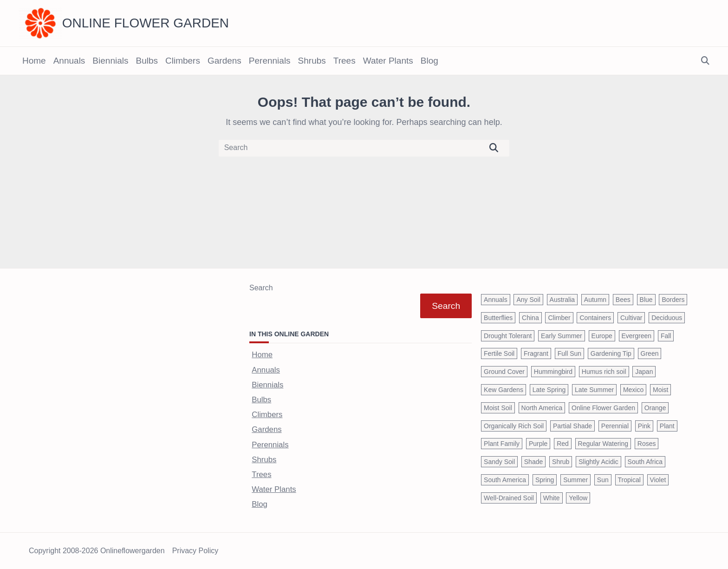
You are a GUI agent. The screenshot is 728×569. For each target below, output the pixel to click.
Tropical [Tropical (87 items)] (629, 480)
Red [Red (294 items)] (563, 444)
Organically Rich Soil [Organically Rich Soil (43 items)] (514, 426)
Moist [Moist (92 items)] (660, 390)
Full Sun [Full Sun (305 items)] (569, 353)
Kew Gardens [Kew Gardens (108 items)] (504, 390)
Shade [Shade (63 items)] (533, 462)
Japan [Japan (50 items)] (644, 372)
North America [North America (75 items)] (542, 408)
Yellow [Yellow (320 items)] (578, 498)
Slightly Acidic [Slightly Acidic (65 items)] (598, 462)
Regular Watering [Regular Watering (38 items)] (603, 444)
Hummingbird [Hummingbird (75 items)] (553, 372)
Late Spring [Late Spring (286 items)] (549, 390)
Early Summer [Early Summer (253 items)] (562, 336)
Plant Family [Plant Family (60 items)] (502, 444)
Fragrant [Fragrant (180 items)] (536, 353)
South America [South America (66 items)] (505, 480)
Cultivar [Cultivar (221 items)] (631, 318)
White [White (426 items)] (552, 498)
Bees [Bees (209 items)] (623, 300)
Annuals (69, 61)
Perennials (270, 61)
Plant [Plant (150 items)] (667, 426)
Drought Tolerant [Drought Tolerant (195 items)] (508, 336)
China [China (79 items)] (530, 318)
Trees (344, 61)
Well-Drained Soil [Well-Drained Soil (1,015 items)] (509, 498)
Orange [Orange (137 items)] (655, 408)
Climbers (183, 61)
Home (34, 61)
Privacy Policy (195, 551)
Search (261, 288)
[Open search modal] (705, 61)
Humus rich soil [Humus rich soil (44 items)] (604, 372)
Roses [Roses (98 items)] (647, 444)
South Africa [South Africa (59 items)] (645, 462)
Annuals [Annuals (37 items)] (496, 300)
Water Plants (388, 61)
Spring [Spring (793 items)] (545, 480)
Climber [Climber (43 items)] (559, 318)
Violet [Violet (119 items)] (658, 480)
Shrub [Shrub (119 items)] (561, 462)
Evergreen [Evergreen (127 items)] (637, 336)
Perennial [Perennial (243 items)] (615, 426)
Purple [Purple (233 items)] (538, 444)
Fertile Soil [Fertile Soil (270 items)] (499, 353)
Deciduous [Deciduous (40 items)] (667, 318)
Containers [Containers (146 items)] (595, 318)
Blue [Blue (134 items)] (646, 300)
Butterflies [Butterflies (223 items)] (498, 318)
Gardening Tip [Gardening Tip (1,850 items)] (611, 353)
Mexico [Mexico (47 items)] (633, 390)
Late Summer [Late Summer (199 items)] (594, 390)
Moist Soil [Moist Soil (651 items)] (498, 408)
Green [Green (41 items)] (650, 353)
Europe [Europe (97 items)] (602, 336)
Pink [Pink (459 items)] (644, 426)
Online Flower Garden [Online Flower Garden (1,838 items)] (603, 408)
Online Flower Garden (146, 23)
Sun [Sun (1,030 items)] (603, 480)
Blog (429, 61)
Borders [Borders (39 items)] (673, 300)
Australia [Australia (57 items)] (562, 300)
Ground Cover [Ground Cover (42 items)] (504, 372)
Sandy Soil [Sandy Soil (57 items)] (499, 462)
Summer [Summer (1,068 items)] (575, 480)
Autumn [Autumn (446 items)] (595, 300)
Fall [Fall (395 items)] (666, 336)
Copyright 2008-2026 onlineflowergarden (97, 551)
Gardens (224, 61)
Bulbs (147, 61)
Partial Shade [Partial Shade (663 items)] (572, 426)
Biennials (110, 61)
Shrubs (312, 61)
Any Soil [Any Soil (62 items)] (528, 300)
